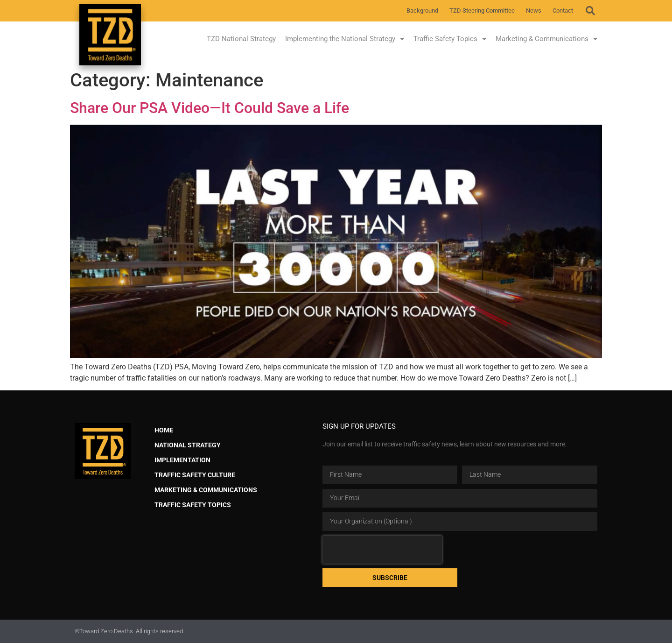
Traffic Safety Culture (195, 475)
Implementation (182, 460)
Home (164, 430)
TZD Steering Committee (482, 11)
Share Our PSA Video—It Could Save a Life (210, 108)
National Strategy (188, 445)
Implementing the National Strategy (345, 39)
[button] (590, 11)
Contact (563, 11)
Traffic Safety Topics (450, 39)
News (534, 11)
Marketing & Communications (546, 39)
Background (422, 11)
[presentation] (382, 550)
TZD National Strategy (241, 39)
